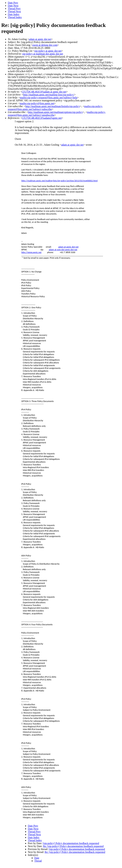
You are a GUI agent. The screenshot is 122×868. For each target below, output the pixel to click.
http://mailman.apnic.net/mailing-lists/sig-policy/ (49, 95)
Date (37, 858)
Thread (38, 861)
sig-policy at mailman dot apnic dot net (43, 54)
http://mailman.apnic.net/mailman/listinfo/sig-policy (53, 106)
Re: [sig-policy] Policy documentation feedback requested (73, 846)
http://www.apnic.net (31, 252)
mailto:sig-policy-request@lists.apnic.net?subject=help (49, 98)
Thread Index (15, 17)
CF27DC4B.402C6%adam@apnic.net (42, 118)
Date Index (14, 14)
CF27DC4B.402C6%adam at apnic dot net (44, 92)
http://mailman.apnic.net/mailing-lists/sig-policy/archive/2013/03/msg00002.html (59, 181)
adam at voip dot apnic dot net (63, 250)
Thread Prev (14, 9)
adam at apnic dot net (40, 39)
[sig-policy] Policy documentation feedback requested (71, 843)
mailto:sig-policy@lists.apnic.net (37, 103)
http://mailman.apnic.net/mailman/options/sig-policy (55, 112)
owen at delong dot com (45, 45)
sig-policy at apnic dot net (48, 51)
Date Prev (13, 3)
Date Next (13, 6)
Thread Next (14, 11)
